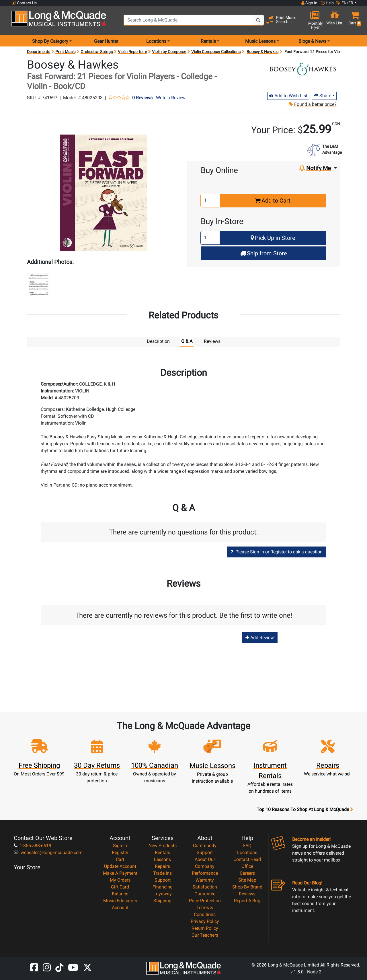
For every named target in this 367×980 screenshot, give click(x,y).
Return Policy (205, 928)
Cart (120, 859)
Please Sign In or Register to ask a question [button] (277, 552)
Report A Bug (247, 900)
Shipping (162, 900)
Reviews (247, 894)
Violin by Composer (169, 52)
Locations (247, 852)
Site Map (247, 880)
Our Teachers (205, 935)
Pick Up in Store (273, 238)
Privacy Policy (205, 921)
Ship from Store (264, 253)
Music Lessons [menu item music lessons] (260, 41)
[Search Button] (258, 20)
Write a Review (171, 98)
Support (163, 880)
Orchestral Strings (97, 52)
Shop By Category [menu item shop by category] (50, 41)
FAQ (247, 845)
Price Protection (205, 900)
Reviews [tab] (212, 341)
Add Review (260, 637)
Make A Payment (120, 873)
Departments (39, 52)
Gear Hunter (106, 41)
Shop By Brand (247, 887)
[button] (354, 21)
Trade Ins (162, 873)
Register (120, 852)
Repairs (162, 866)
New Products (163, 845)
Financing (163, 887)
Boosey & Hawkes (262, 52)
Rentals (162, 852)
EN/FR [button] (345, 3)
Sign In (120, 845)
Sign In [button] (309, 3)
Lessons (162, 859)
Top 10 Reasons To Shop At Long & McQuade (305, 809)
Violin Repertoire (132, 52)
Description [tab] (158, 341)
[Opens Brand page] (303, 68)
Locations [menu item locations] (156, 41)
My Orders (120, 880)
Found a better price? (313, 104)
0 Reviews (142, 98)
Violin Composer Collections (216, 52)
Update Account (120, 866)
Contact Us (24, 3)
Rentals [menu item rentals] (208, 41)
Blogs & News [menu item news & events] (312, 41)
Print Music (65, 52)
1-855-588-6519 (33, 845)
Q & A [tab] (187, 341)
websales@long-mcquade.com (48, 852)
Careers (247, 873)
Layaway (163, 894)
